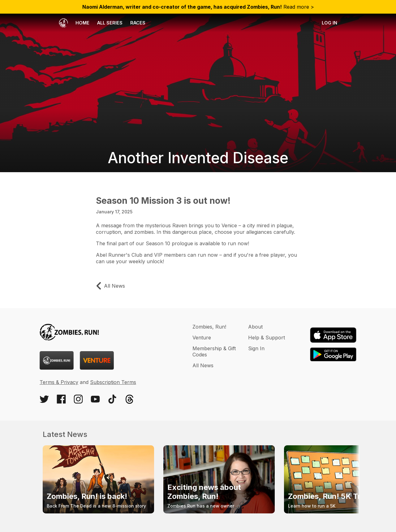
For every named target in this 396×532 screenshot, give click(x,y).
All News (203, 365)
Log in (329, 23)
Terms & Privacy (59, 382)
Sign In (256, 348)
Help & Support (267, 338)
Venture (202, 338)
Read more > (198, 7)
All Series (110, 23)
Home (74, 23)
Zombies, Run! (209, 327)
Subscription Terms (113, 382)
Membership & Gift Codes (214, 351)
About (255, 327)
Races (138, 23)
